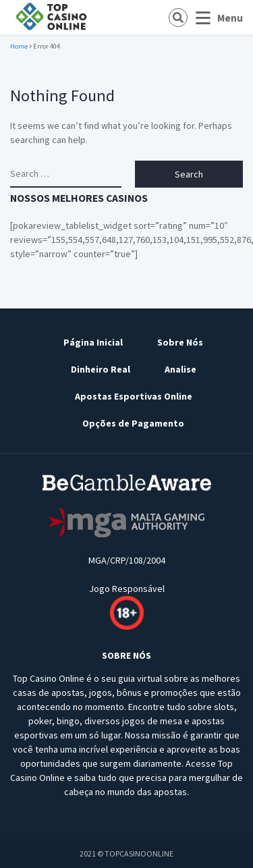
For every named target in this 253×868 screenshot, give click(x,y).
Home (19, 46)
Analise (180, 369)
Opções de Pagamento (133, 423)
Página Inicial (93, 342)
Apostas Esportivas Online (134, 396)
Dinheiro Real (101, 369)
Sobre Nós (180, 342)
